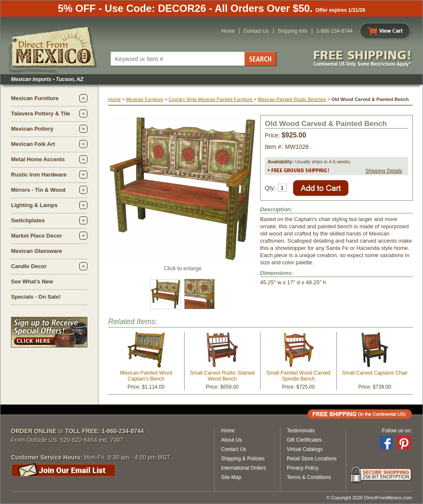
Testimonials (301, 431)
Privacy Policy (303, 468)
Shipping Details (384, 171)
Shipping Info (293, 31)
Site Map (231, 477)
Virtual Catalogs (305, 449)
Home (228, 31)
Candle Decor (29, 266)
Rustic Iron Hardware (39, 175)
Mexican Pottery (32, 129)
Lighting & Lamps (34, 205)
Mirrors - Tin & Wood (38, 190)
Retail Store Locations (312, 459)
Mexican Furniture (35, 98)
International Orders (244, 468)
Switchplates (28, 220)
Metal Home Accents (38, 159)
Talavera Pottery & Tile (41, 113)
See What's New (32, 281)
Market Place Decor (36, 236)
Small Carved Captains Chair (375, 373)
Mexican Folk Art (33, 144)
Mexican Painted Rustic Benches (292, 99)
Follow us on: (397, 431)
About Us (231, 440)
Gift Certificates (304, 440)
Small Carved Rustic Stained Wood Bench (222, 376)
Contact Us (256, 31)
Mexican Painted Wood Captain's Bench (146, 376)
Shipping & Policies (243, 459)
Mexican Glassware (36, 251)
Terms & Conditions (309, 477)
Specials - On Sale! (36, 297)
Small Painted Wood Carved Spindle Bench (298, 376)
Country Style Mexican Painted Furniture (211, 99)
